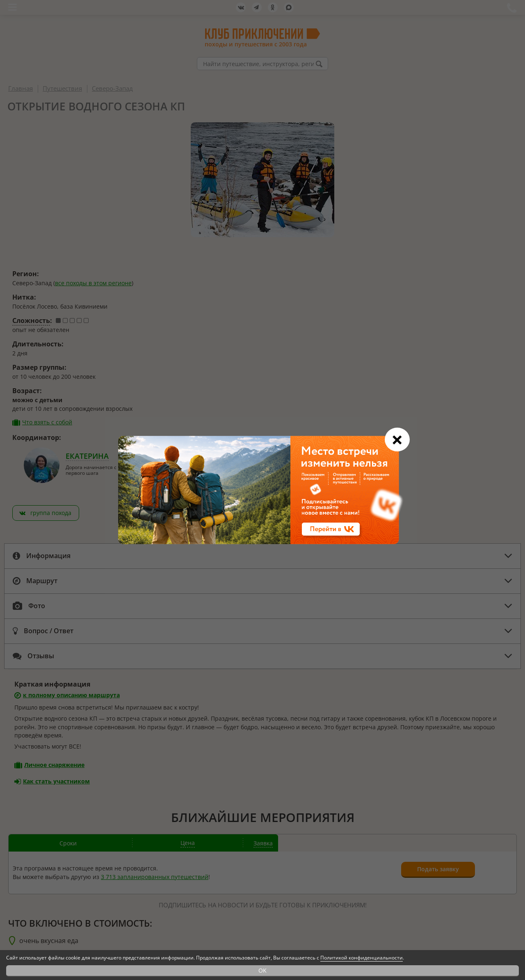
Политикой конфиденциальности (362, 958)
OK (262, 970)
